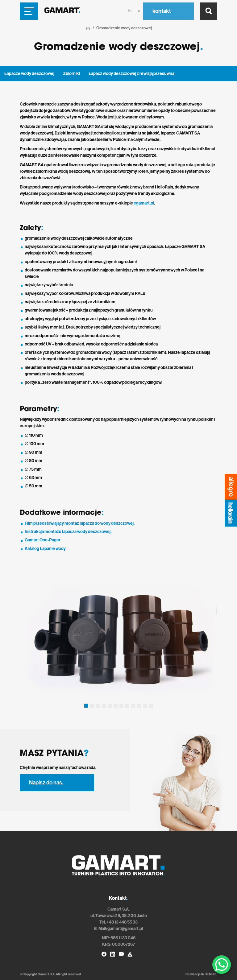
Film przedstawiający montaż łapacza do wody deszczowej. (80, 523)
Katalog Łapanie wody (45, 549)
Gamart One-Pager (43, 540)
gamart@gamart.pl (125, 929)
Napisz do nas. (46, 783)
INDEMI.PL (209, 974)
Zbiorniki (71, 74)
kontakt (162, 11)
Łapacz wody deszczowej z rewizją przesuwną (131, 74)
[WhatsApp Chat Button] (222, 965)
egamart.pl (144, 203)
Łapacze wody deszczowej (29, 74)
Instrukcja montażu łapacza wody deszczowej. (68, 532)
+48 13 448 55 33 (122, 922)
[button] (86, 706)
